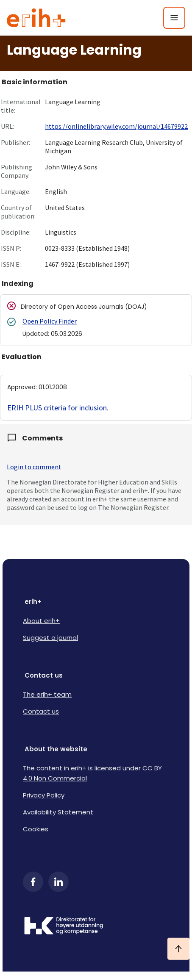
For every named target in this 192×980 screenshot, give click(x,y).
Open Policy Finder (50, 321)
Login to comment (34, 467)
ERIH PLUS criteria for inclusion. (58, 408)
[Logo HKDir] (96, 927)
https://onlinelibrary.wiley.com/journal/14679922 (116, 126)
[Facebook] (33, 882)
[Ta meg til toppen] (178, 949)
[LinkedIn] (58, 882)
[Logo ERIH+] (36, 18)
